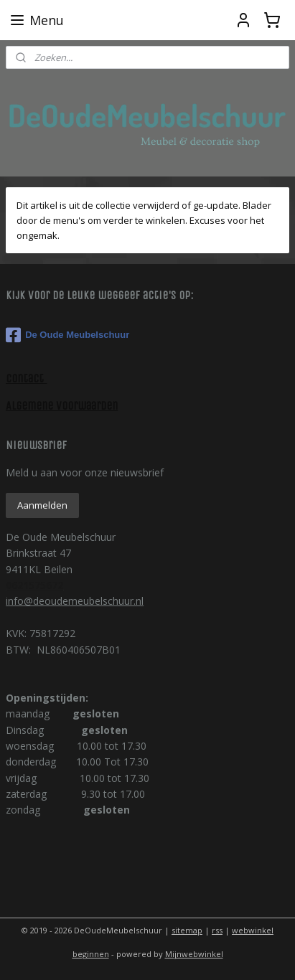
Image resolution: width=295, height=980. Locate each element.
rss (217, 930)
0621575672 (34, 585)
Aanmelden (42, 505)
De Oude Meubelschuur (67, 335)
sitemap (187, 930)
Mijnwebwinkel (194, 954)
